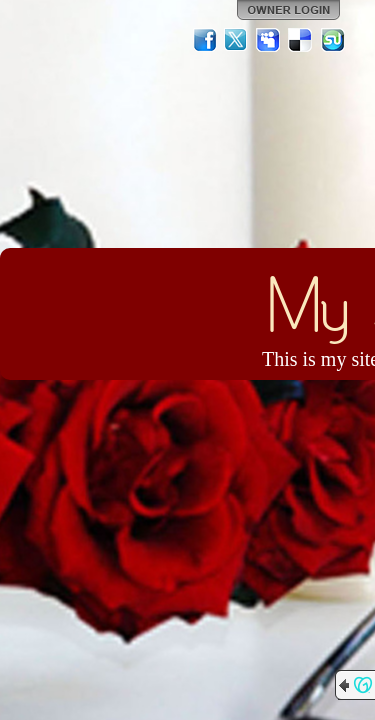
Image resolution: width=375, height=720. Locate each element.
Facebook (205, 40)
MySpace (269, 40)
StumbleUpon (333, 40)
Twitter (237, 40)
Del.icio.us (301, 40)
